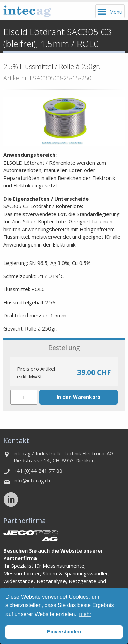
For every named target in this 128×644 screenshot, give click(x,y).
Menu (116, 12)
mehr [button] (85, 614)
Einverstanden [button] (64, 632)
